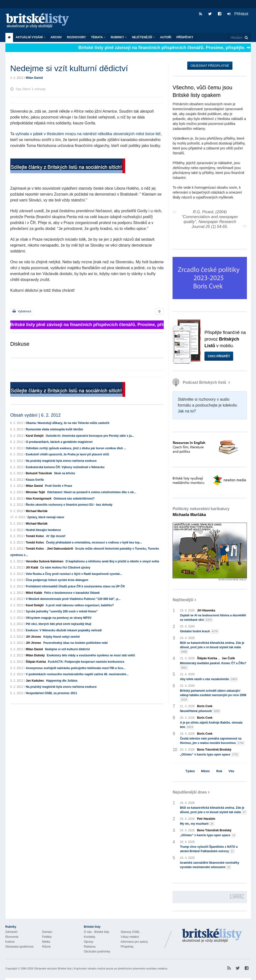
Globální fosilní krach (199, 631)
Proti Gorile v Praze (59, 486)
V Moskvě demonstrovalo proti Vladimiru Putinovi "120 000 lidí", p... (73, 599)
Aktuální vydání (31, 37)
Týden (190, 771)
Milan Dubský (35, 655)
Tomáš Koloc (35, 536)
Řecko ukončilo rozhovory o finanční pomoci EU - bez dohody (69, 505)
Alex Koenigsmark (39, 499)
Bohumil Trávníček (39, 473)
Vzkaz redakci (130, 937)
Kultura (10, 942)
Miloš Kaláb (34, 593)
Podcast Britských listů (200, 382)
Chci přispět (219, 356)
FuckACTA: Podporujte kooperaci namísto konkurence (86, 662)
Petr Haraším (206, 819)
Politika (47, 937)
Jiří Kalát (32, 568)
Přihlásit (238, 14)
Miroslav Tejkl (35, 492)
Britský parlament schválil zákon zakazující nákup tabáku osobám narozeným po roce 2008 (213, 695)
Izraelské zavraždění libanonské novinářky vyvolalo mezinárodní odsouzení (209, 865)
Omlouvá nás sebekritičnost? (74, 499)
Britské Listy (212, 936)
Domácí (47, 932)
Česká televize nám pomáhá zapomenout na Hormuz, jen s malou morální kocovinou (212, 741)
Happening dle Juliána (62, 681)
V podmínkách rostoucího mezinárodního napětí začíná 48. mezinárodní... (77, 674)
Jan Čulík (228, 658)
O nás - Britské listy (97, 932)
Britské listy (40, 21)
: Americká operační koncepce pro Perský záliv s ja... (90, 436)
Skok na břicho (65, 473)
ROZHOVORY (76, 37)
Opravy (89, 942)
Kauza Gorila (35, 480)
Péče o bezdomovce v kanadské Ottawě (72, 593)
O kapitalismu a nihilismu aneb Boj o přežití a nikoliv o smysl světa (112, 561)
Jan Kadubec (35, 681)
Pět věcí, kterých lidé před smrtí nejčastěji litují (59, 624)
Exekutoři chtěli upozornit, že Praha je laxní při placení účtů (67, 454)
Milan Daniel (34, 78)
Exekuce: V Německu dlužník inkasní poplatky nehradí (64, 630)
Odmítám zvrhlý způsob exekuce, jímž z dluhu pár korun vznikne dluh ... (76, 448)
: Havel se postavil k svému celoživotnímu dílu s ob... (92, 492)
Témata (98, 37)
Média (46, 942)
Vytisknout (22, 311)
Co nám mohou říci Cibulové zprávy (65, 568)
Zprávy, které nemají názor (46, 517)
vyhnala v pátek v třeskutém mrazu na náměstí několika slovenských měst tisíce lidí (88, 134)
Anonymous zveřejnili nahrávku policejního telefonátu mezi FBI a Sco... (76, 668)
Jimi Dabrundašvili (60, 549)
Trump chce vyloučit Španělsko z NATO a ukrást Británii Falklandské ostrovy (209, 849)
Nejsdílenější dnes (190, 792)
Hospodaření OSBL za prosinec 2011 (51, 693)
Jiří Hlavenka (206, 610)
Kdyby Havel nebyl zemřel (62, 637)
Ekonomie (12, 937)
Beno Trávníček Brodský (214, 750)
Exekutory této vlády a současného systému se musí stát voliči (91, 655)
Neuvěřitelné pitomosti (200, 711)
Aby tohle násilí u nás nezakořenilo (209, 679)
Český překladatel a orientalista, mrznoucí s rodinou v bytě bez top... (94, 543)
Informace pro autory (134, 942)
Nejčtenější (143, 37)
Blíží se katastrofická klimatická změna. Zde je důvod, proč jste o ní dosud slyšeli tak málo (212, 648)
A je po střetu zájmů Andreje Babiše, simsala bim (211, 725)
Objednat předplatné (210, 66)
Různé (47, 947)
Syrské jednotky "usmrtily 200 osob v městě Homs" (62, 611)
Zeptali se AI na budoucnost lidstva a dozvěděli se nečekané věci (213, 618)
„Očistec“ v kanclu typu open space (209, 755)
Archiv (56, 37)
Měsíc (205, 771)
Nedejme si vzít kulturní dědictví (67, 649)
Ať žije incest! (56, 536)
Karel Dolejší (35, 436)
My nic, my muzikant (197, 824)
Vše (231, 771)
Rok (219, 771)
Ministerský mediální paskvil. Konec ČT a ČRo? (213, 666)
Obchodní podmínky (97, 952)
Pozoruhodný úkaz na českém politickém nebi (76, 643)
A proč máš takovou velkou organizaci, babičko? (80, 605)
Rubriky (119, 37)
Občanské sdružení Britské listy (53, 968)
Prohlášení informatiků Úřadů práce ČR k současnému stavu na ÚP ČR (75, 586)
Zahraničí (12, 932)
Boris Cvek (205, 706)
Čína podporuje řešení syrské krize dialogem (57, 580)
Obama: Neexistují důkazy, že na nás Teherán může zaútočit (67, 423)
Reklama (90, 947)
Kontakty (90, 937)
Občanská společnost (20, 947)
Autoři (166, 37)
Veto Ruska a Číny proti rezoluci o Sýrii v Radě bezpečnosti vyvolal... (74, 574)
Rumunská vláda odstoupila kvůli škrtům (54, 429)
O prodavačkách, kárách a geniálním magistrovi (59, 442)
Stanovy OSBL (130, 932)
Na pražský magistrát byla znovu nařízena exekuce (61, 461)
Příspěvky (185, 37)
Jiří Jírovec (34, 637)
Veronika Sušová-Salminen (45, 561)
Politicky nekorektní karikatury (201, 512)
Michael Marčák (37, 511)
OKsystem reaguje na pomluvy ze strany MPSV (59, 618)
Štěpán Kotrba (36, 662)
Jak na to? (187, 411)
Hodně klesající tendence (43, 530)
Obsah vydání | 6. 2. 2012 (36, 415)
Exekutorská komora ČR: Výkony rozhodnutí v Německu (65, 467)
